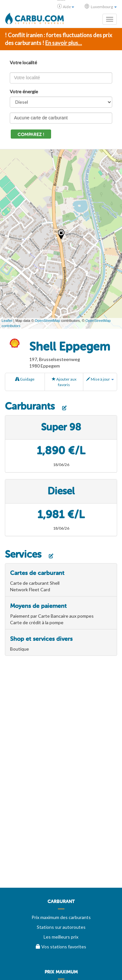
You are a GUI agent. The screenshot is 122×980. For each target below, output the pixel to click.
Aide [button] (66, 7)
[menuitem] (61, 904)
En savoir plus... (64, 43)
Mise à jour (100, 379)
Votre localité (23, 62)
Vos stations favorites (61, 947)
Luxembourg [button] (101, 7)
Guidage (25, 379)
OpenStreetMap (47, 321)
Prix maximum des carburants (61, 917)
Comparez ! (31, 135)
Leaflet (7, 321)
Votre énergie (24, 91)
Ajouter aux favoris (64, 382)
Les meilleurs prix (61, 937)
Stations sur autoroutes (61, 927)
